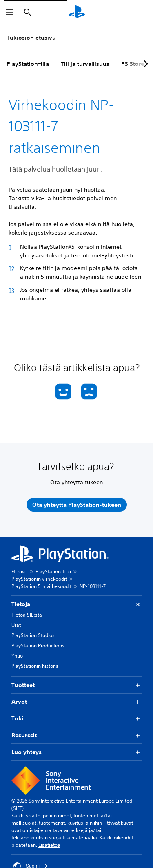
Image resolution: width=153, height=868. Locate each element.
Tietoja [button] (76, 604)
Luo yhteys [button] (76, 752)
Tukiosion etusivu (31, 38)
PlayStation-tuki (53, 572)
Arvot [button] (76, 702)
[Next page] (144, 64)
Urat (16, 625)
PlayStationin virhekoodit (39, 579)
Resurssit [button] (76, 735)
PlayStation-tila (28, 64)
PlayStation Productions (38, 645)
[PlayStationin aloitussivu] (77, 12)
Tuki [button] (76, 719)
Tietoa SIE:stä (27, 615)
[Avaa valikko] (9, 12)
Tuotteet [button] (76, 685)
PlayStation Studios (33, 635)
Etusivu (19, 572)
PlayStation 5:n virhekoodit (41, 586)
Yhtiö (17, 656)
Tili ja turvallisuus (85, 64)
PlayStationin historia (35, 666)
